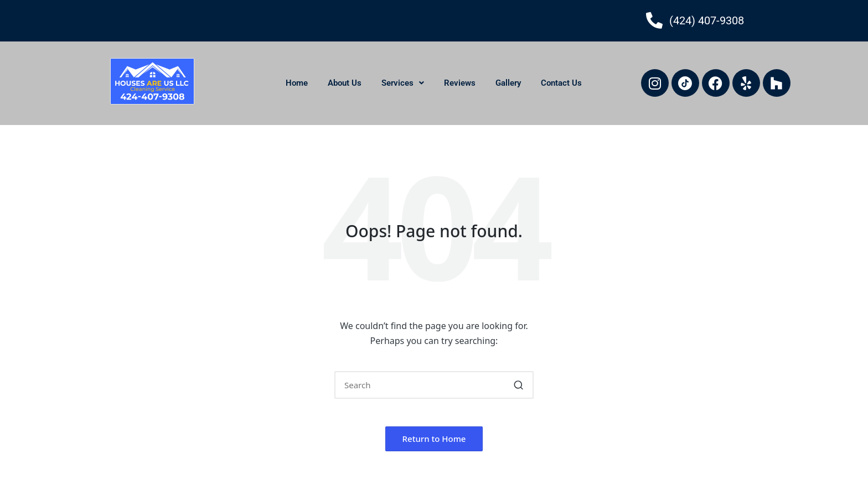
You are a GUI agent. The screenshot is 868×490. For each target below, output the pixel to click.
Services (403, 83)
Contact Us (561, 83)
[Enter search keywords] (434, 385)
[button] (403, 83)
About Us (345, 83)
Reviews (460, 83)
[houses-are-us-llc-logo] (152, 81)
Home (297, 83)
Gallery (508, 83)
